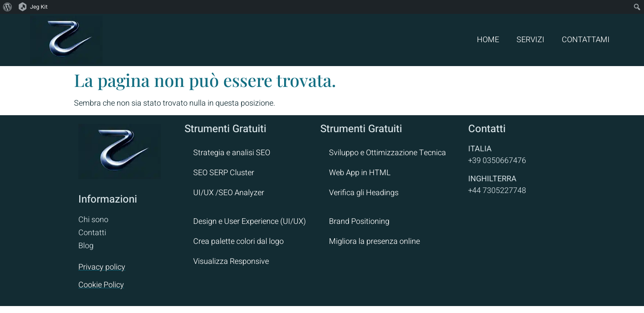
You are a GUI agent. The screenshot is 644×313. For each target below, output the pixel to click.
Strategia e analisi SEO (232, 153)
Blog (86, 246)
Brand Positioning (359, 221)
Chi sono (93, 220)
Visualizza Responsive (231, 261)
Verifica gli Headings (364, 193)
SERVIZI (530, 40)
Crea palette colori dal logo (238, 241)
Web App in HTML (360, 173)
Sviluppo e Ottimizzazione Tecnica (387, 153)
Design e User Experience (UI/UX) (250, 221)
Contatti (92, 233)
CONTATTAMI (586, 40)
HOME (488, 40)
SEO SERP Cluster (224, 173)
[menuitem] (8, 7)
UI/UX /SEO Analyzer (229, 193)
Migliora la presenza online (374, 241)
